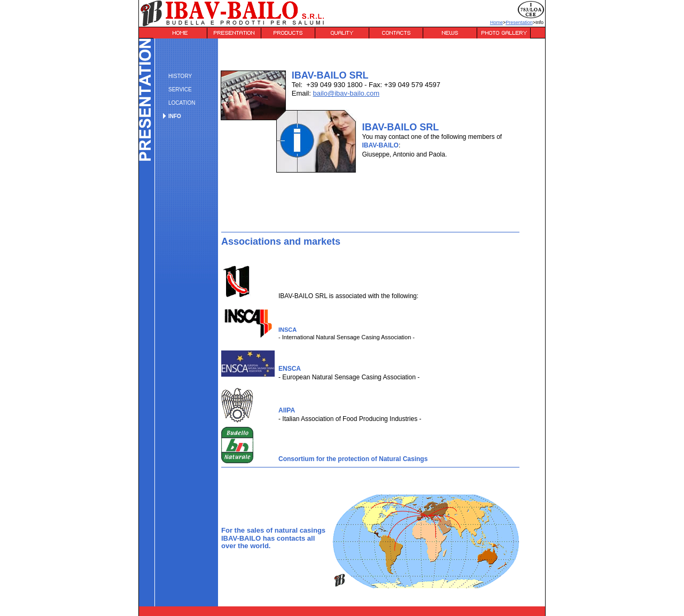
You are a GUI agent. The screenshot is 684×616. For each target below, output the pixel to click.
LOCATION (182, 103)
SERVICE (180, 89)
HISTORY (180, 76)
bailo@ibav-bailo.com (346, 93)
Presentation (519, 22)
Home (496, 22)
